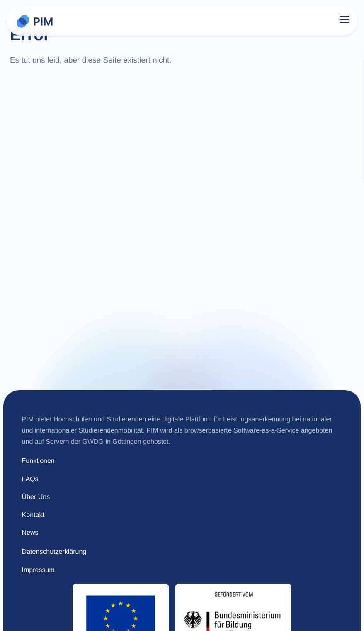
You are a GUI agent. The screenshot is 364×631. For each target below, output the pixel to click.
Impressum (38, 570)
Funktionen (38, 461)
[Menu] (345, 21)
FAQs (30, 479)
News (30, 533)
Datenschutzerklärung (54, 552)
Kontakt (33, 515)
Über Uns (36, 497)
